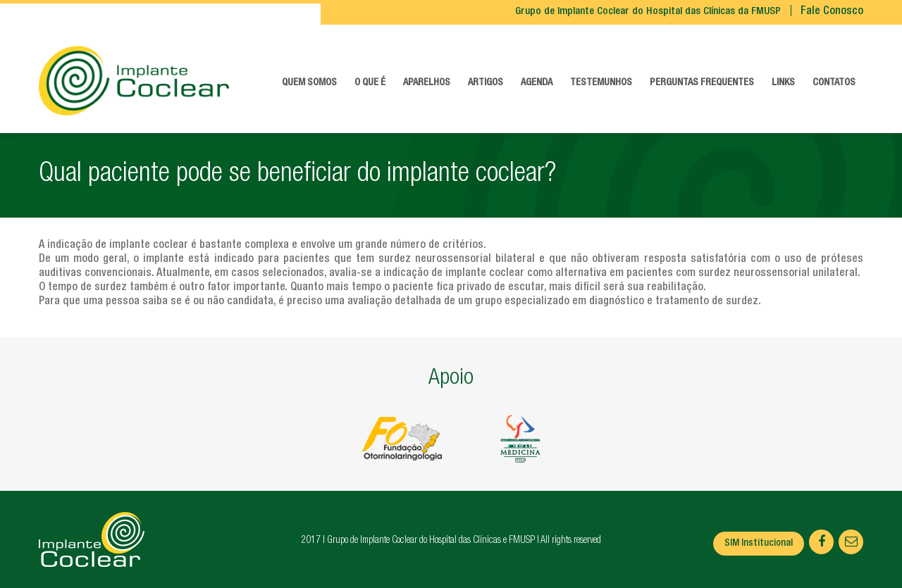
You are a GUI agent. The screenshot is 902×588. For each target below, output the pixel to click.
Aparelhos (427, 83)
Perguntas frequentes (702, 83)
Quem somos (309, 83)
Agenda (537, 83)
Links (783, 83)
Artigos (486, 83)
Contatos (834, 83)
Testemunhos (601, 83)
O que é (370, 83)
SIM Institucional (759, 544)
